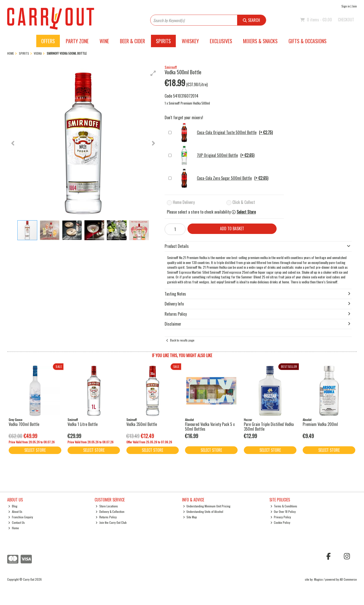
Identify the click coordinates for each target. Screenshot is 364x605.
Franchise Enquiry (21, 517)
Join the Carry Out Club (111, 522)
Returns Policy (106, 517)
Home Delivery (184, 202)
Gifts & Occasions (308, 41)
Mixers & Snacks (260, 41)
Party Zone (77, 41)
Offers (48, 41)
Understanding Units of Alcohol (203, 511)
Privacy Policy (281, 517)
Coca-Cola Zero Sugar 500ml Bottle (221, 178)
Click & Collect (244, 202)
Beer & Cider (132, 41)
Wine (104, 41)
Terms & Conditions (284, 506)
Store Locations (107, 506)
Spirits (163, 41)
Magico (318, 579)
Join (354, 6)
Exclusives (221, 41)
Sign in (346, 6)
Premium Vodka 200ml (320, 424)
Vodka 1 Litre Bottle (83, 424)
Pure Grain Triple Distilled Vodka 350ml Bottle (269, 427)
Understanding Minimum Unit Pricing (207, 506)
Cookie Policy (280, 522)
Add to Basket (232, 228)
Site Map (190, 517)
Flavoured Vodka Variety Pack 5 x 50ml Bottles (210, 427)
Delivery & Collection (110, 511)
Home (14, 528)
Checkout (346, 20)
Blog (13, 506)
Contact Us (17, 522)
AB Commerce (348, 579)
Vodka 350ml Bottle (142, 424)
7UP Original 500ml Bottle (214, 155)
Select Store (246, 212)
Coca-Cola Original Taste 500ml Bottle (223, 133)
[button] (153, 73)
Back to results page (182, 340)
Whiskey (190, 41)
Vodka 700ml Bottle (24, 424)
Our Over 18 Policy (283, 511)
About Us (15, 511)
